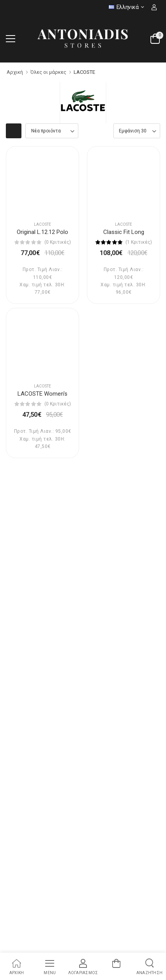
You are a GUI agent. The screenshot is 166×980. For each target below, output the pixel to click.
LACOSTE (84, 72)
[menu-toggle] (11, 39)
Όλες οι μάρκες (48, 72)
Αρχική (15, 72)
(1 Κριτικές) (139, 242)
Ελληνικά (124, 7)
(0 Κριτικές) (58, 242)
